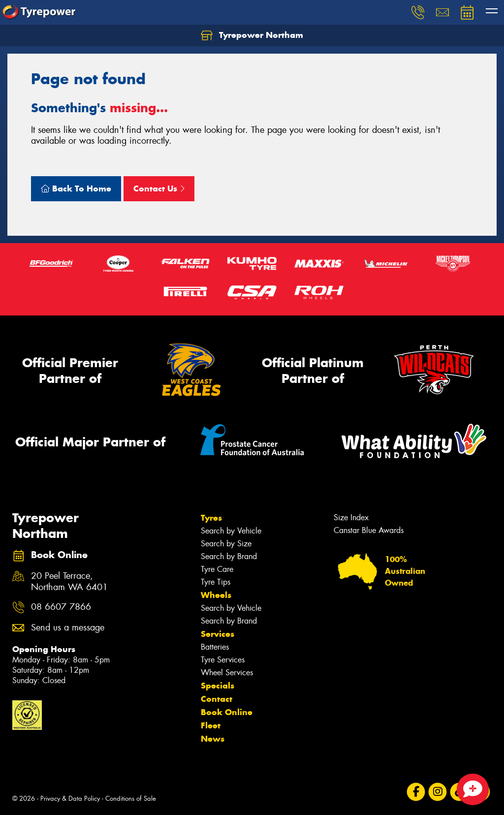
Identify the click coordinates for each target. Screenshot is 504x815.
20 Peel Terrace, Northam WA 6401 (69, 582)
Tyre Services (223, 660)
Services (218, 634)
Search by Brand (229, 556)
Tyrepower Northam (252, 35)
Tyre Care (217, 569)
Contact (217, 699)
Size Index (351, 517)
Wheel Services (227, 673)
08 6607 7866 (61, 607)
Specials (218, 686)
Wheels (216, 595)
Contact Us (159, 188)
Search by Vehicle (231, 531)
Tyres (211, 518)
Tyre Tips (216, 582)
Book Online (227, 712)
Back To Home (76, 188)
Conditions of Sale (131, 799)
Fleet (211, 725)
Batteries (215, 647)
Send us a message (68, 628)
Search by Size (226, 544)
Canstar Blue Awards (369, 530)
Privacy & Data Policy (70, 799)
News (213, 739)
